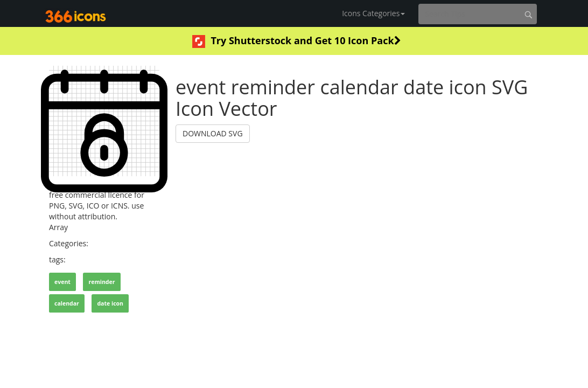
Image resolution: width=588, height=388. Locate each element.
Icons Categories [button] (373, 13)
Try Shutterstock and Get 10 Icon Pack (296, 41)
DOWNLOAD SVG (213, 133)
